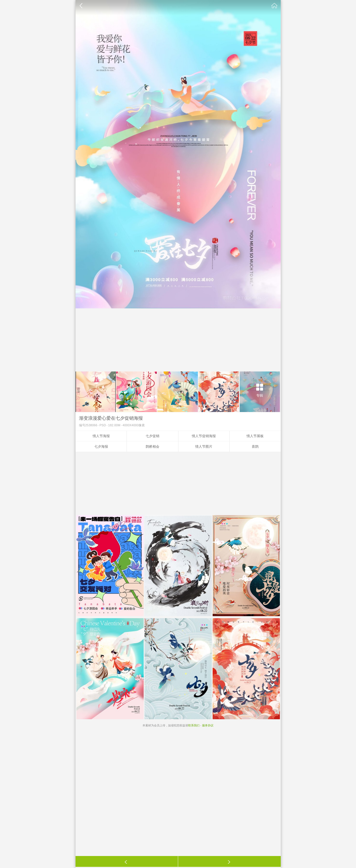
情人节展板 (255, 436)
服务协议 (208, 725)
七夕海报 (101, 447)
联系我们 (194, 725)
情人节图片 (204, 447)
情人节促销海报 (204, 436)
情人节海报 (101, 436)
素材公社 (274, 6)
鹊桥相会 (152, 447)
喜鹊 (255, 447)
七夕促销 (152, 436)
